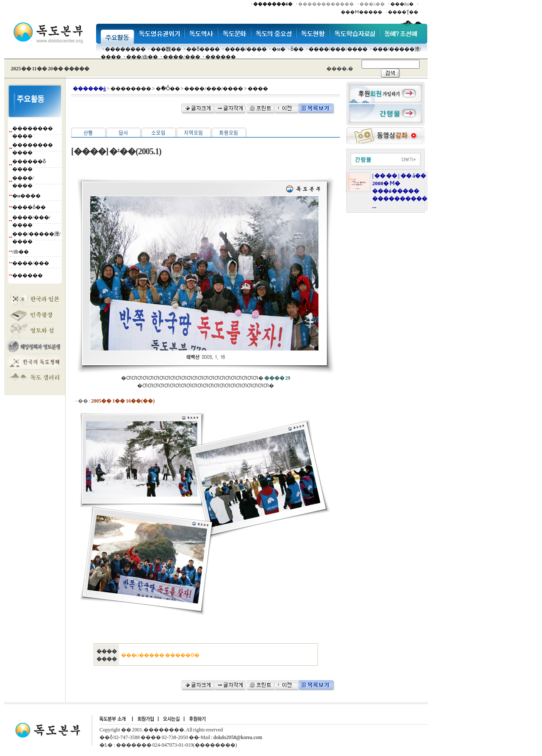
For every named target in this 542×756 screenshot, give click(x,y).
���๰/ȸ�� (142, 57)
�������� (125, 49)
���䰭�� (166, 49)
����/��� (181, 57)
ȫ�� (297, 49)
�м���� (27, 196)
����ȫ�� (29, 207)
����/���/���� (338, 49)
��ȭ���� (203, 49)
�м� (279, 49)
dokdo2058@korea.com (238, 737)
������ (221, 57)
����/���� (246, 49)
